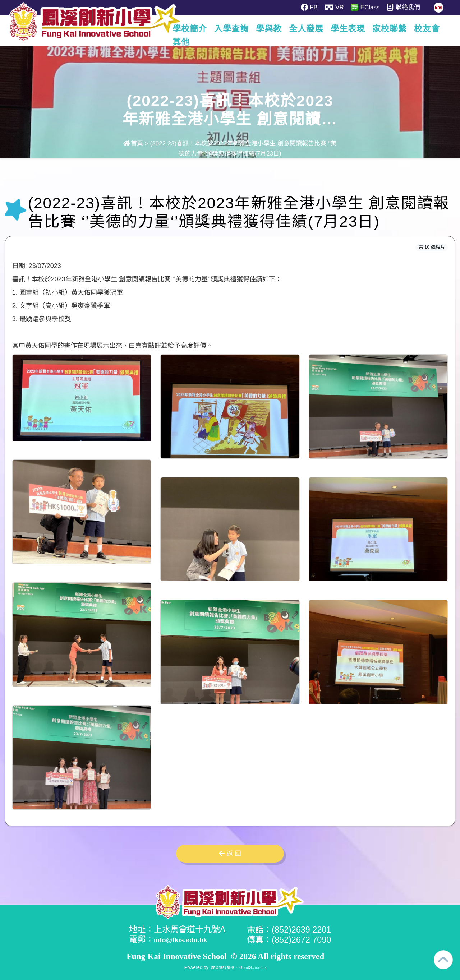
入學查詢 (233, 29)
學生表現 (350, 29)
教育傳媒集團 (221, 967)
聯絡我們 (410, 7)
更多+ (429, 29)
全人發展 (308, 29)
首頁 (133, 144)
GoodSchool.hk (255, 967)
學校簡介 (192, 29)
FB (310, 7)
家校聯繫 (391, 29)
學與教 (271, 29)
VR (337, 7)
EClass (370, 7)
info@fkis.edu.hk (188, 939)
